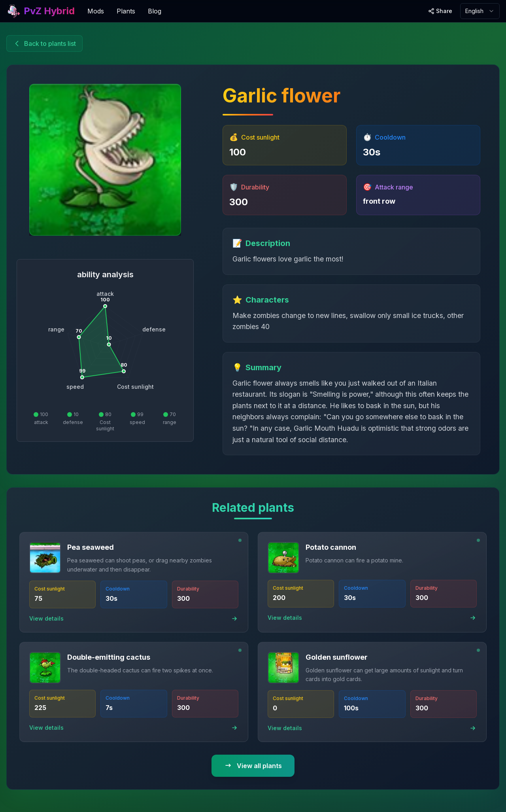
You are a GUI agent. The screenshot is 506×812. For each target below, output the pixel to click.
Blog (155, 11)
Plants (126, 11)
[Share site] (440, 11)
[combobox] (480, 11)
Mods (96, 11)
